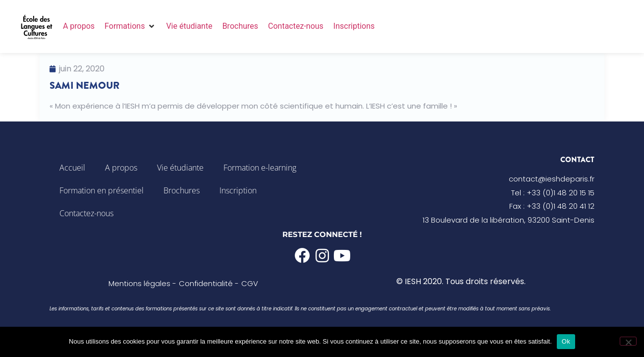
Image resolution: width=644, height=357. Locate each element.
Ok (566, 341)
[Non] (628, 341)
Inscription (238, 190)
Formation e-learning (260, 168)
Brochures (182, 190)
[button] (130, 26)
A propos (121, 168)
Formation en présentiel (102, 190)
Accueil (72, 168)
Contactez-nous (86, 213)
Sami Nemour (84, 86)
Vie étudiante (180, 168)
